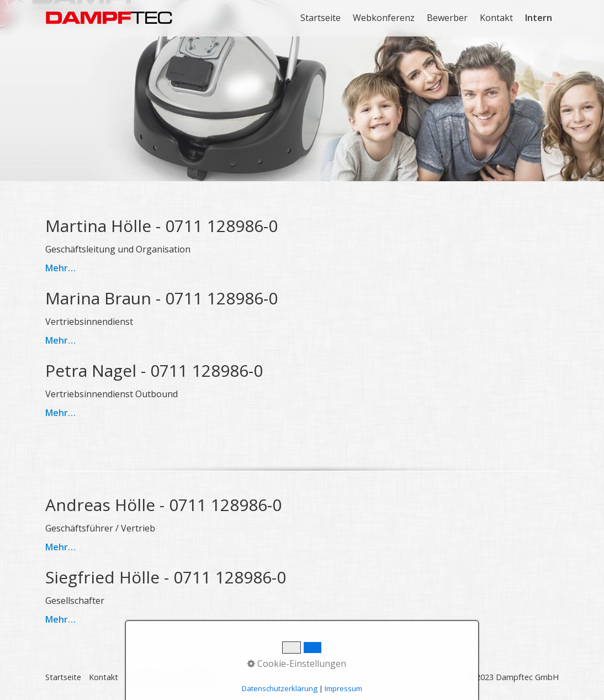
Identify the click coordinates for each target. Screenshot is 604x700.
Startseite (320, 18)
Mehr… (60, 268)
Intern (539, 18)
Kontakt (496, 18)
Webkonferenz (384, 18)
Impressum (146, 677)
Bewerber (447, 18)
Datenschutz (198, 677)
